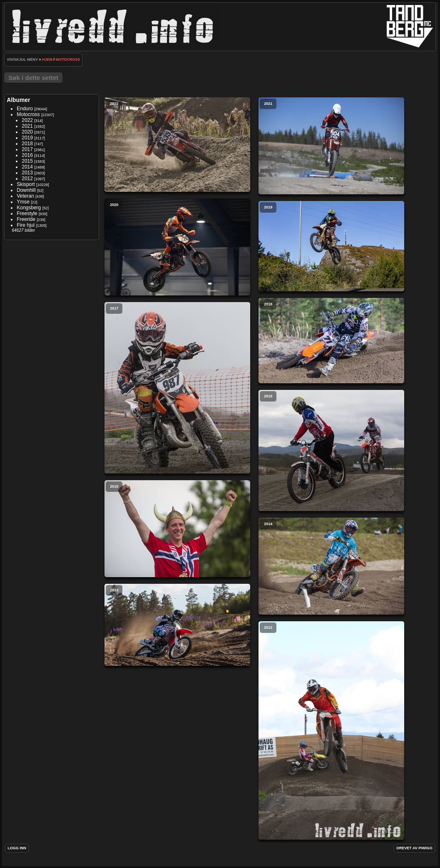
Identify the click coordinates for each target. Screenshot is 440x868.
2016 (27, 155)
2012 (27, 179)
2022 (27, 120)
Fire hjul (26, 225)
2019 (27, 138)
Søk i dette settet (33, 78)
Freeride (26, 219)
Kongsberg (29, 208)
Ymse (23, 202)
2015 (27, 161)
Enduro (25, 109)
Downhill (26, 190)
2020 (27, 132)
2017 (27, 149)
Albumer (18, 100)
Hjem (47, 60)
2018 (27, 144)
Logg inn (17, 848)
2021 (27, 126)
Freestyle (27, 213)
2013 (27, 173)
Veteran (25, 196)
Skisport (26, 184)
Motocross (68, 60)
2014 (27, 167)
